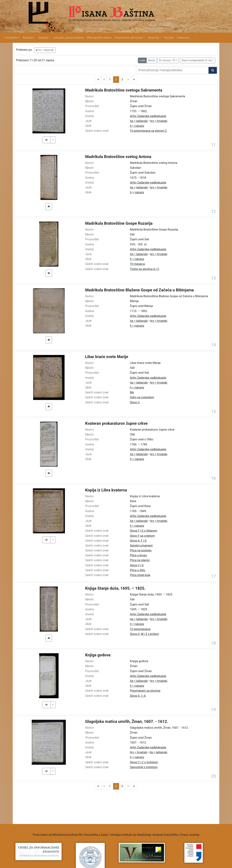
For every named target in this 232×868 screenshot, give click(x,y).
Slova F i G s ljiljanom (144, 531)
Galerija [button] (43, 38)
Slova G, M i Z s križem (144, 634)
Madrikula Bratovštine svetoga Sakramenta (124, 90)
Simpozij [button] (153, 38)
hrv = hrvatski (159, 121)
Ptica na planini (140, 560)
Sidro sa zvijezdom (142, 397)
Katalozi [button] (28, 38)
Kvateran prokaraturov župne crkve (116, 423)
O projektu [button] (11, 38)
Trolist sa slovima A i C (145, 269)
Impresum (183, 38)
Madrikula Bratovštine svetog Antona (118, 157)
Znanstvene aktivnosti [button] (129, 38)
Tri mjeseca (137, 264)
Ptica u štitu (138, 570)
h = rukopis (137, 126)
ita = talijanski (45, 50)
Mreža (152, 60)
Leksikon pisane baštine (68, 38)
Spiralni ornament (141, 546)
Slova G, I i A (138, 696)
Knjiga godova (98, 655)
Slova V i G (137, 565)
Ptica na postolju (141, 550)
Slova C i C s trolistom (144, 762)
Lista (142, 60)
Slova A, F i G (138, 541)
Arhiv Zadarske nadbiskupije (148, 116)
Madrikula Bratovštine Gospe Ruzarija (119, 223)
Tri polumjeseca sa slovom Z (148, 131)
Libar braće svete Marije (107, 357)
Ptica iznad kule (140, 575)
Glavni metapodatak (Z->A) (196, 60)
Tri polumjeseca (140, 629)
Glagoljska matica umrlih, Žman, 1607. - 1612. (127, 721)
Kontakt (169, 38)
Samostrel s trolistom (144, 767)
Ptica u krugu (138, 555)
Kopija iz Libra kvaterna (106, 490)
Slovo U (135, 402)
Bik (132, 392)
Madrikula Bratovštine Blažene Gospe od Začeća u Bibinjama (139, 290)
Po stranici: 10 (167, 60)
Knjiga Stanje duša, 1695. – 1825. (115, 588)
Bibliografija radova (99, 38)
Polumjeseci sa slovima (145, 691)
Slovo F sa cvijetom (142, 536)
